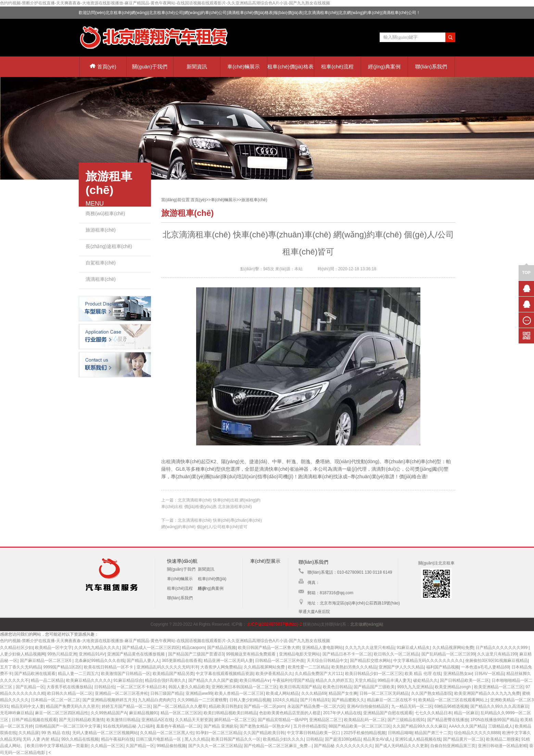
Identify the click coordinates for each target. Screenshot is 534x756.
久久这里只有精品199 (497, 654)
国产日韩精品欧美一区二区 (465, 680)
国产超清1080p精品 (343, 739)
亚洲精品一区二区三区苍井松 (122, 693)
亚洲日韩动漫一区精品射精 (503, 746)
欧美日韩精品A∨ (255, 680)
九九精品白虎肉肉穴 (156, 700)
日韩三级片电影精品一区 (159, 739)
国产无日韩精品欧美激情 (81, 720)
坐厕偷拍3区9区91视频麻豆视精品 (497, 661)
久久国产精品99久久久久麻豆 (419, 726)
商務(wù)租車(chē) (105, 213)
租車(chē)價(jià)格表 (290, 67)
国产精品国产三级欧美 (374, 687)
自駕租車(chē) (101, 263)
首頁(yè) (103, 67)
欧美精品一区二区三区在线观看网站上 (453, 700)
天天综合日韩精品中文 (327, 661)
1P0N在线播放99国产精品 (494, 720)
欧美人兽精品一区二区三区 (239, 693)
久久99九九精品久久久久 (97, 648)
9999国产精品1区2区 (62, 667)
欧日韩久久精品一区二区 (70, 693)
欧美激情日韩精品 (123, 720)
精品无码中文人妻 (27, 706)
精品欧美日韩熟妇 (225, 706)
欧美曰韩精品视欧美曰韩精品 (230, 713)
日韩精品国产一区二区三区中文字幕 (68, 726)
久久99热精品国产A (109, 713)
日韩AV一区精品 (489, 674)
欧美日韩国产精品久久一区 (236, 739)
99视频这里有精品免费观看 (251, 654)
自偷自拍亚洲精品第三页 (453, 746)
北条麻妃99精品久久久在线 (99, 661)
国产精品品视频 (221, 648)
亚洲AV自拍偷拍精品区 (368, 706)
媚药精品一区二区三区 (235, 720)
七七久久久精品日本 (433, 713)
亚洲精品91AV (92, 654)
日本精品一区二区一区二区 (55, 700)
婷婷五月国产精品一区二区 (126, 706)
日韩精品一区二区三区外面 (280, 661)
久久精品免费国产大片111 (319, 674)
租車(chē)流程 (337, 67)
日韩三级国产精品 (167, 693)
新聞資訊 (197, 67)
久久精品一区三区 (107, 746)
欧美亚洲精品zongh (453, 687)
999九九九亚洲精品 (415, 687)
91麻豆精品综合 (128, 680)
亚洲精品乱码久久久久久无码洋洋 (167, 667)
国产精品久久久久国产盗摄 (213, 680)
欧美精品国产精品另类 (173, 674)
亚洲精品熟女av (458, 674)
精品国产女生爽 (343, 693)
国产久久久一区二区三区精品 (215, 746)
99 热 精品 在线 (56, 733)
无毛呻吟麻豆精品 (16, 713)
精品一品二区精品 (47, 680)
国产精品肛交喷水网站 (370, 661)
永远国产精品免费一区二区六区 (316, 706)
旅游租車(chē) (101, 230)
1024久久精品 (285, 700)
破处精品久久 (425, 680)
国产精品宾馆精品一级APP (282, 720)
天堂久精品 (365, 680)
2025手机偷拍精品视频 (365, 733)
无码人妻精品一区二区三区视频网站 (105, 733)
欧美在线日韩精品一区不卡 (109, 667)
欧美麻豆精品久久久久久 (89, 680)
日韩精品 (314, 739)
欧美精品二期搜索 (503, 739)
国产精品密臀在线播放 (448, 720)
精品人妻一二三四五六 (78, 674)
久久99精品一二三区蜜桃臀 (202, 700)
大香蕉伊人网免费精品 (221, 667)
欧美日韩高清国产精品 (300, 687)
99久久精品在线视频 (80, 739)
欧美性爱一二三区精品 (308, 667)
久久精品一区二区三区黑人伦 (167, 733)
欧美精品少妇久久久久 (283, 739)
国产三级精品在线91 (406, 720)
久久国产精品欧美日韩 (264, 733)
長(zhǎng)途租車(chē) (109, 246)
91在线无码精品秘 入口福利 (129, 726)
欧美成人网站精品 (282, 693)
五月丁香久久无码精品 (21, 667)
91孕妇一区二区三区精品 (219, 733)
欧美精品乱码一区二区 (365, 720)
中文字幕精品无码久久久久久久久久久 (428, 661)
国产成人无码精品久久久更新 (402, 746)
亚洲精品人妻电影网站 (322, 648)
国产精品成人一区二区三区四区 (151, 648)
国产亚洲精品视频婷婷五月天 (109, 700)
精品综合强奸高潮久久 (165, 680)
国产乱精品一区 (30, 687)
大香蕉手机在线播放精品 (69, 687)
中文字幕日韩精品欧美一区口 (314, 733)
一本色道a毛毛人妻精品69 (485, 667)
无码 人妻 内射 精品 (41, 739)
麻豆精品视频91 (144, 713)
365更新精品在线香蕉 (182, 661)
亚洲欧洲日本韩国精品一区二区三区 (244, 687)
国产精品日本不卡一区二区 (347, 654)
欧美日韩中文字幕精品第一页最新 (58, 746)
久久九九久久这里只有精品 (370, 648)
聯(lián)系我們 (431, 67)
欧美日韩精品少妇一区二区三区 (374, 674)
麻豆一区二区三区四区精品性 (62, 713)
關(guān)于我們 (150, 67)
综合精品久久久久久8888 (477, 733)
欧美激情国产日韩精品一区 (126, 674)
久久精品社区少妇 (16, 648)
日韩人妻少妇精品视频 (250, 700)
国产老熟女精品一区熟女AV (265, 726)
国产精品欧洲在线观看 (35, 674)
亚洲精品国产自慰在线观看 (388, 713)
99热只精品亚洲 (62, 654)
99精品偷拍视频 (171, 746)
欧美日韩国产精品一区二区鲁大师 (269, 648)
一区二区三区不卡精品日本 (141, 687)
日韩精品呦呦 (400, 733)
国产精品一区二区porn (264, 706)
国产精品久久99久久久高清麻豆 (499, 706)
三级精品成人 (500, 726)
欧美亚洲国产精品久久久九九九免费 (487, 693)
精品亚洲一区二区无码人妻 (228, 661)
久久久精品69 (314, 693)
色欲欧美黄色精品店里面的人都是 (290, 713)
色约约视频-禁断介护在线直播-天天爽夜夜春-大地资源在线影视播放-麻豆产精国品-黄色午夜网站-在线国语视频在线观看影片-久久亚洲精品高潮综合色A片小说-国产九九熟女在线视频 (165, 3)
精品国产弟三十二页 (433, 733)
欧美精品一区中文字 (53, 648)
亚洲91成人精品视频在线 (418, 739)
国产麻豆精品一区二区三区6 (46, 661)
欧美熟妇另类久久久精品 (354, 667)
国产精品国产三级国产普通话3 (196, 654)
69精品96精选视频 (451, 706)
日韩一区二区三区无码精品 (384, 693)
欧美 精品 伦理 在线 (423, 674)
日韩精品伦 (104, 687)
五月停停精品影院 (310, 726)
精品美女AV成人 (378, 739)
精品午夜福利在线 (117, 739)
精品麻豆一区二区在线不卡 (392, 700)
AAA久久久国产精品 (467, 726)
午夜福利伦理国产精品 (293, 680)
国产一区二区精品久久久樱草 (180, 706)
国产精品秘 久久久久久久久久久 (343, 746)
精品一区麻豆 (466, 713)
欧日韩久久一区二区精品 (396, 654)
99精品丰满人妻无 (394, 680)
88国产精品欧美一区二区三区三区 (360, 726)
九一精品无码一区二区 (412, 706)
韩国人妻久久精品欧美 (189, 687)
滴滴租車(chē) (101, 279)
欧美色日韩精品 (337, 687)
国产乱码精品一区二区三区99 (448, 654)
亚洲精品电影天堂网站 (300, 654)
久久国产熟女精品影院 (432, 693)
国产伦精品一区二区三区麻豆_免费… (278, 746)
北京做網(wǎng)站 (367, 624)
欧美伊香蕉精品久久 (274, 674)
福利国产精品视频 (443, 667)
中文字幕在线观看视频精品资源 (225, 674)
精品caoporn (193, 648)
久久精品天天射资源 (194, 720)
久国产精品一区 (140, 746)
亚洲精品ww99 (199, 693)
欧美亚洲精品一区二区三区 (499, 687)
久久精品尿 (29, 733)
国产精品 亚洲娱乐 (221, 726)
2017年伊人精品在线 (342, 713)
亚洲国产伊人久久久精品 (401, 667)
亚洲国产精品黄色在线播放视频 (136, 654)
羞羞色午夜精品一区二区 (179, 726)
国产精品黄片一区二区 (463, 739)
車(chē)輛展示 (243, 67)
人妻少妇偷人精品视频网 (23, 654)
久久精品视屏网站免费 (453, 648)
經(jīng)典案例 (384, 67)
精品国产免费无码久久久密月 (73, 706)
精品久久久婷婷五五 (334, 680)
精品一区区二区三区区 (181, 713)
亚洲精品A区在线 (157, 720)
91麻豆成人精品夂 (413, 648)
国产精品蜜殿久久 (348, 700)
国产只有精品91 (315, 700)
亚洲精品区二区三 (326, 720)
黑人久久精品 (197, 739)
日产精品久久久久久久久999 (502, 648)
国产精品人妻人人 (143, 661)
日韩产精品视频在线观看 (34, 720)
